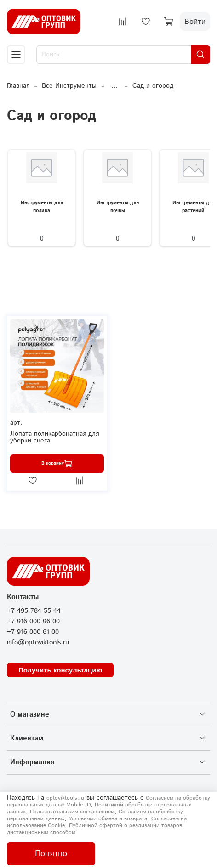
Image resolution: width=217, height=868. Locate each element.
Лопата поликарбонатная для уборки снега (54, 437)
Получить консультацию (60, 670)
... (114, 86)
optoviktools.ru (65, 798)
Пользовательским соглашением (72, 812)
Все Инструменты (69, 86)
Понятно (51, 854)
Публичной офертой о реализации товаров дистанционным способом (94, 829)
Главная (18, 86)
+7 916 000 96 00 (33, 622)
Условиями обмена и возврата (108, 819)
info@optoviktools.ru (38, 643)
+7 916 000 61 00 (33, 632)
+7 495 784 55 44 (34, 611)
